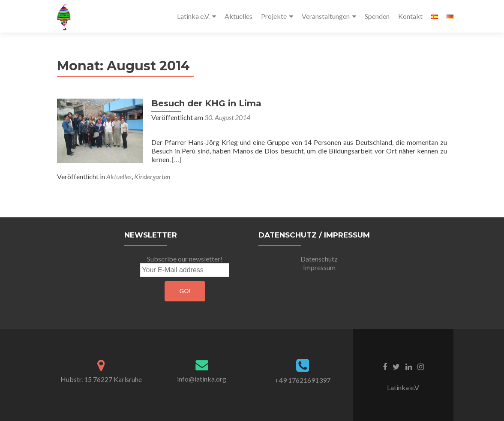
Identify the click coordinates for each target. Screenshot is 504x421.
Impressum (319, 267)
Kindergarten (152, 176)
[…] (177, 159)
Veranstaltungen (326, 16)
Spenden (377, 16)
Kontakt (410, 16)
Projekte (274, 16)
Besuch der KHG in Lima (206, 103)
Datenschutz (319, 259)
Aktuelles (238, 16)
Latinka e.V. (193, 16)
